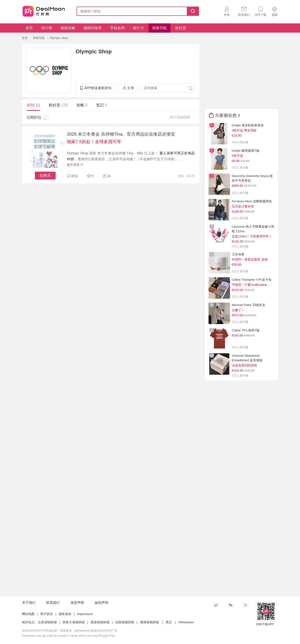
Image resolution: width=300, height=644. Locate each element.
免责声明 (77, 603)
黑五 (169, 622)
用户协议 (47, 614)
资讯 (181, 176)
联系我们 (53, 603)
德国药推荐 (93, 28)
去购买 (45, 175)
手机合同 (117, 28)
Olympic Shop (59, 38)
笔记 (102, 105)
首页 (29, 28)
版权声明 (101, 603)
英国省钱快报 (100, 622)
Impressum (85, 614)
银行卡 (138, 28)
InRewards (186, 622)
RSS (245, 605)
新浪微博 (216, 605)
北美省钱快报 (47, 622)
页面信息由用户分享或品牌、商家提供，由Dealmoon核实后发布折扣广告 (70, 631)
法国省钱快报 (125, 622)
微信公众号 (230, 605)
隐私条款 (65, 614)
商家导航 (160, 28)
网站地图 (28, 614)
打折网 (44, 10)
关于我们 (29, 603)
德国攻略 (68, 28)
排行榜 (47, 28)
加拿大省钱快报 (74, 622)
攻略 (82, 105)
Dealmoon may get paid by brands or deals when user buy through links (69, 636)
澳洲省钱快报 (150, 622)
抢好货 (181, 28)
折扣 (33, 105)
